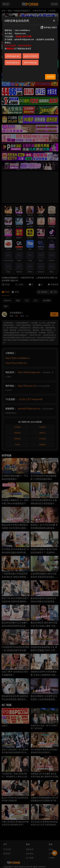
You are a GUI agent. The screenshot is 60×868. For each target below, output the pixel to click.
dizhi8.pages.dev (13, 56)
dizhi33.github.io (13, 63)
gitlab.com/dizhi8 (31, 56)
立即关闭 (50, 77)
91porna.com (20, 33)
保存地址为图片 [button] (49, 27)
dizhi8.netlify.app (30, 63)
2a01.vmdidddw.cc (22, 30)
